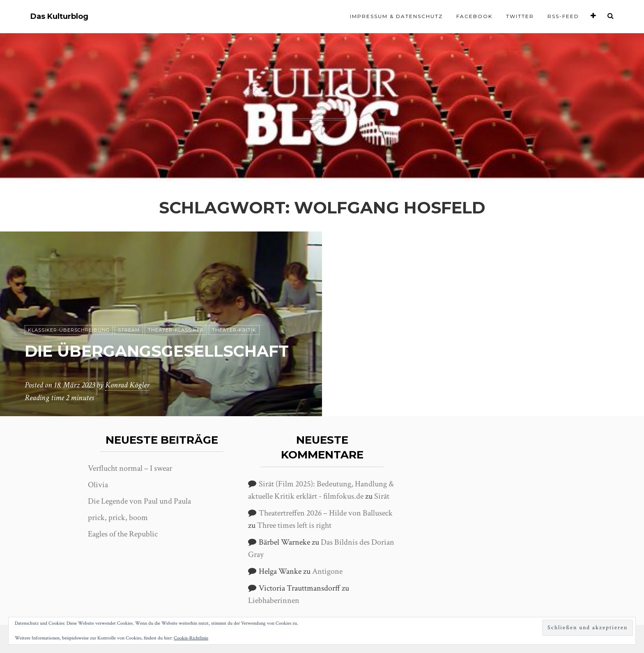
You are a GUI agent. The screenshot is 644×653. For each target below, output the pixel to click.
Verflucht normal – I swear (130, 468)
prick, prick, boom (118, 518)
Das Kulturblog (59, 17)
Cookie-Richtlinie (191, 638)
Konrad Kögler (127, 385)
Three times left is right (294, 525)
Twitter (520, 16)
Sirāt (382, 496)
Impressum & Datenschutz (396, 16)
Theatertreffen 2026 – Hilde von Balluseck (326, 513)
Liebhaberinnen (274, 600)
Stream (129, 307)
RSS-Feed (563, 16)
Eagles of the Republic (123, 534)
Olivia (98, 485)
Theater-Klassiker (176, 307)
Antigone (327, 571)
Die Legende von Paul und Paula (139, 501)
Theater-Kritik (234, 307)
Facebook (474, 16)
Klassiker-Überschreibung (69, 307)
